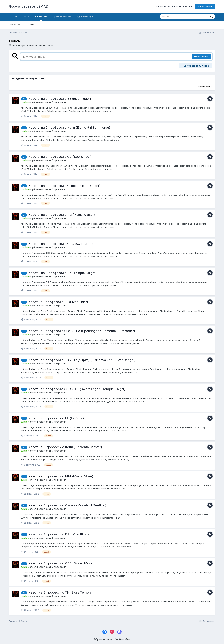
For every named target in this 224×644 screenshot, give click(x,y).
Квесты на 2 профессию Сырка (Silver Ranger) (64, 186)
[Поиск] (178, 17)
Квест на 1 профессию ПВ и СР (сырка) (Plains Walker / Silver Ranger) (82, 360)
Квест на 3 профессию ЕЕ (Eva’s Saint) (58, 418)
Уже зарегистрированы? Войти (174, 6)
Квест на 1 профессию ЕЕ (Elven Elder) (58, 302)
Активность (41, 18)
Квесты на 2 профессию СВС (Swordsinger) (62, 244)
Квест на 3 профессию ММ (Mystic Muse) (61, 476)
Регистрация (205, 6)
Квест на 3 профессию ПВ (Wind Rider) (59, 534)
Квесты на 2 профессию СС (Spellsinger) (60, 157)
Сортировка (205, 86)
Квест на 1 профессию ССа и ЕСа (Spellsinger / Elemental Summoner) (82, 331)
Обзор (26, 17)
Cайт (14, 17)
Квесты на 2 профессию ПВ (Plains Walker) (62, 215)
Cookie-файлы (122, 639)
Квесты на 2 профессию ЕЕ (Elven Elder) (60, 99)
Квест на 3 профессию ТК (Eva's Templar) (61, 592)
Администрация (85, 17)
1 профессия (59, 305)
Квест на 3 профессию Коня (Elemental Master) (65, 447)
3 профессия (59, 422)
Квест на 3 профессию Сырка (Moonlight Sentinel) (67, 505)
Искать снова (201, 57)
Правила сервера (62, 17)
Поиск (30, 25)
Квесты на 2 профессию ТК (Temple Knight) (62, 273)
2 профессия (59, 102)
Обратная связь (103, 639)
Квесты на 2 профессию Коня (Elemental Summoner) (69, 128)
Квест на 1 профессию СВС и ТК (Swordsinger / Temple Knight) (77, 389)
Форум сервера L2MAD (29, 6)
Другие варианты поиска (195, 66)
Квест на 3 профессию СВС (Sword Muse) (61, 563)
